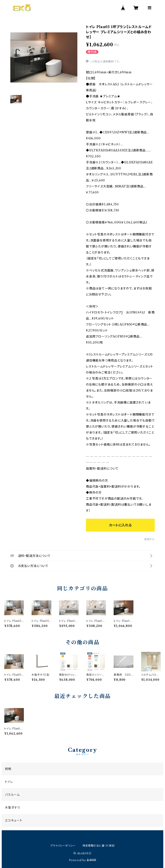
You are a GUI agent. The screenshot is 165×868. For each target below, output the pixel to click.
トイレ (9, 782)
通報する (149, 539)
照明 (8, 769)
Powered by (83, 860)
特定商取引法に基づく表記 (99, 846)
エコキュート (14, 820)
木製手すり (13, 808)
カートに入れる (120, 525)
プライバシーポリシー (63, 846)
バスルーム (12, 795)
